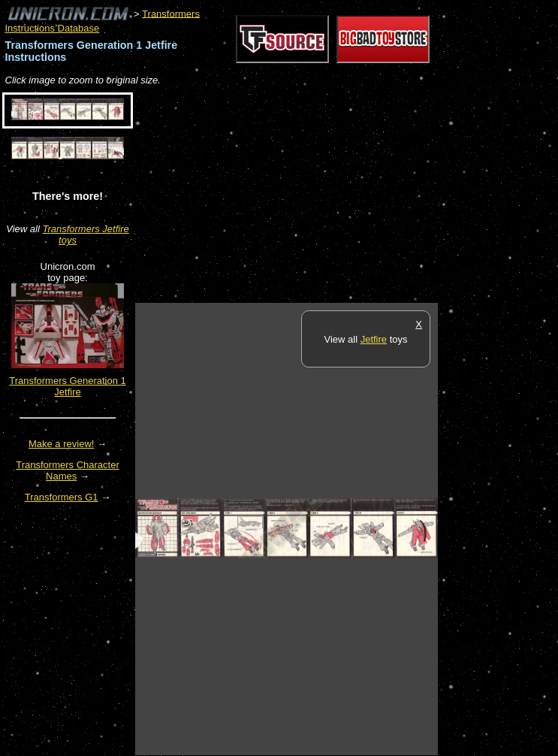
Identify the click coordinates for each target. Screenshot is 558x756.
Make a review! (61, 444)
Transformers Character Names (68, 470)
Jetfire (374, 339)
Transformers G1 (62, 497)
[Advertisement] (311, 195)
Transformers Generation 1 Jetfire (68, 386)
